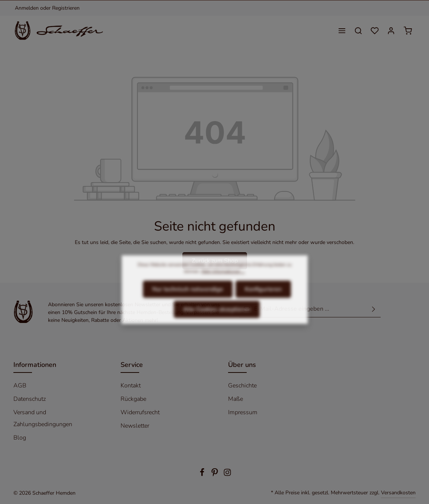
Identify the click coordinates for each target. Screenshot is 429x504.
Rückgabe (133, 399)
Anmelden (27, 8)
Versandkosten (398, 493)
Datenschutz (30, 399)
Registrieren (66, 8)
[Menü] (342, 31)
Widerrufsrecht (140, 412)
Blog (20, 438)
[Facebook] (203, 475)
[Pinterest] (215, 475)
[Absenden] (374, 309)
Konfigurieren (263, 303)
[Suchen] (358, 31)
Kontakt (131, 386)
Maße (236, 399)
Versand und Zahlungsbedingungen (43, 418)
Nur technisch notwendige (188, 303)
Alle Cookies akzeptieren (217, 323)
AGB (20, 386)
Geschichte (242, 386)
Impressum (243, 412)
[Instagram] (227, 475)
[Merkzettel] (375, 31)
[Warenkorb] (408, 31)
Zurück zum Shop (215, 261)
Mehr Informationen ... (223, 285)
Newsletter (135, 426)
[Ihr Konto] (391, 31)
